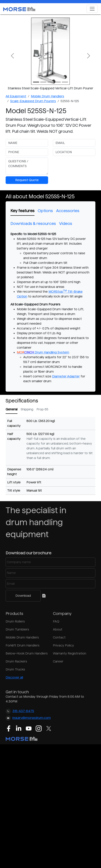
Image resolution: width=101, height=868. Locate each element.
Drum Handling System (43, 352)
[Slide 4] (65, 82)
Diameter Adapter (66, 376)
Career (58, 661)
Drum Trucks (15, 669)
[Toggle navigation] (92, 9)
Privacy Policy (63, 645)
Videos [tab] (66, 223)
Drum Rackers (16, 661)
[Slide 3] (58, 82)
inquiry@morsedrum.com (32, 718)
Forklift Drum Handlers (23, 645)
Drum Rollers (15, 621)
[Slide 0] (36, 82)
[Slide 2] (50, 82)
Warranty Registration (70, 653)
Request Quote (27, 180)
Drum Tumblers (17, 629)
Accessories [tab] (68, 211)
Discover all (14, 677)
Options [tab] (45, 211)
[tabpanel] (50, 308)
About (58, 629)
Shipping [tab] (27, 409)
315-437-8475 (23, 711)
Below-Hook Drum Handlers (27, 653)
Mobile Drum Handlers (47, 96)
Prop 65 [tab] (42, 409)
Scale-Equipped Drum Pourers (33, 101)
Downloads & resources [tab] (33, 223)
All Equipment (16, 96)
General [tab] (12, 409)
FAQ (56, 621)
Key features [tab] (22, 211)
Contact (59, 637)
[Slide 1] (43, 82)
